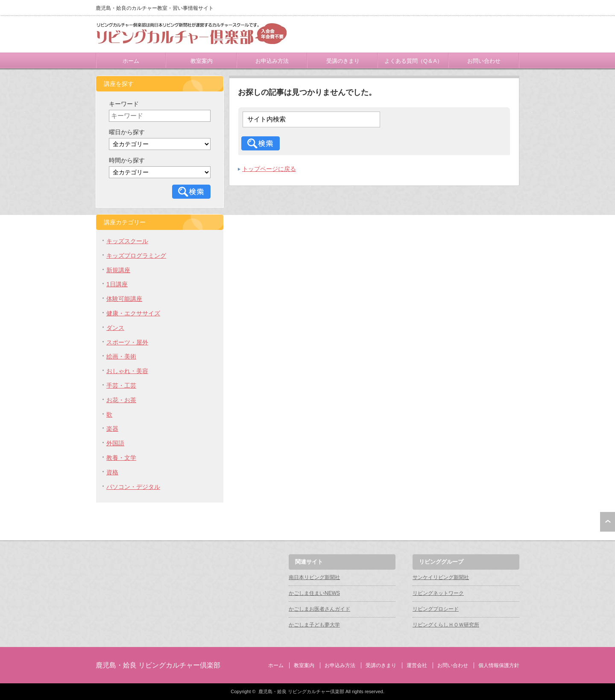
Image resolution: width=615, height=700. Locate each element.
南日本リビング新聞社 (314, 577)
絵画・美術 (121, 356)
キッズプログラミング (136, 256)
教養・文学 (121, 458)
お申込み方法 (272, 61)
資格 (112, 472)
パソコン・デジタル (133, 487)
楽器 (112, 429)
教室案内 (202, 61)
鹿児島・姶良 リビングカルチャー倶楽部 (158, 665)
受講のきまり (343, 61)
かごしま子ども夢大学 (314, 625)
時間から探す (127, 160)
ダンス (115, 328)
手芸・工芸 (121, 385)
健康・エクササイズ (133, 313)
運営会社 (417, 665)
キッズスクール (127, 241)
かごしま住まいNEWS (314, 593)
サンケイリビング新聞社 (441, 577)
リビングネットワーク (438, 593)
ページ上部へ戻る (608, 522)
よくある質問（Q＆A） (413, 61)
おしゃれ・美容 (127, 371)
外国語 (115, 443)
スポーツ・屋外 (127, 342)
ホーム (131, 61)
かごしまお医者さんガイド (319, 609)
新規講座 (118, 270)
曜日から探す (127, 132)
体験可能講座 (124, 299)
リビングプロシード (436, 609)
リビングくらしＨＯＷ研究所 (446, 625)
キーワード (124, 104)
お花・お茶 (121, 400)
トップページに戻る (269, 169)
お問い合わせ (484, 61)
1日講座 (117, 284)
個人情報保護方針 (499, 665)
